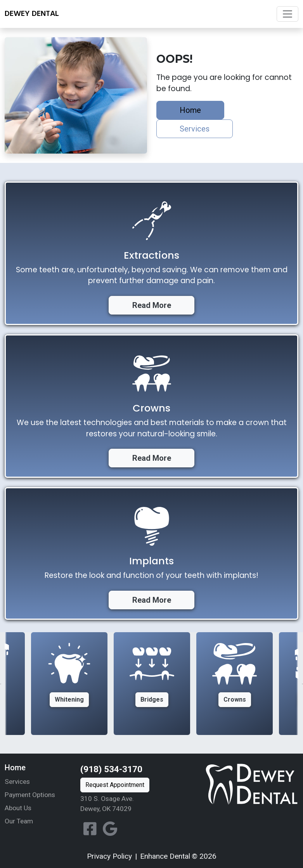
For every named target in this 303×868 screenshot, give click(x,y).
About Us (18, 808)
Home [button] (190, 110)
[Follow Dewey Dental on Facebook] (90, 829)
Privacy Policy (109, 856)
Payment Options (30, 795)
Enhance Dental (165, 856)
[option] (152, 684)
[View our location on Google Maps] (126, 804)
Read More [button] (152, 305)
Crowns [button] (235, 699)
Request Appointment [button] (115, 785)
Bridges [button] (152, 699)
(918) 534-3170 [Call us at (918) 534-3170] (111, 769)
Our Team (19, 821)
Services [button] (195, 129)
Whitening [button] (69, 699)
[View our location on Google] (110, 829)
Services (17, 782)
